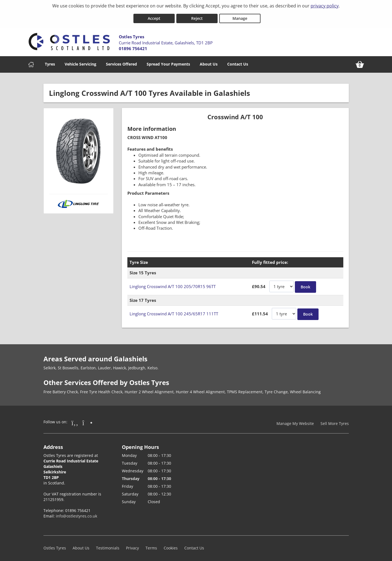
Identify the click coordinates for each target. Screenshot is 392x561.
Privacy (132, 546)
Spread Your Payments (168, 62)
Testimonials (108, 546)
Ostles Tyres (55, 546)
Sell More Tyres (335, 421)
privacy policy (325, 6)
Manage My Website (295, 421)
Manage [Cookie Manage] (240, 16)
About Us (209, 62)
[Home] (31, 62)
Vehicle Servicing (80, 62)
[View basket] (360, 62)
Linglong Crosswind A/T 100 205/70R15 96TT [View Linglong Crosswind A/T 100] (173, 284)
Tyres (50, 62)
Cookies (171, 546)
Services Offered (121, 62)
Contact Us (238, 62)
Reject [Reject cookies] (197, 16)
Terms (151, 546)
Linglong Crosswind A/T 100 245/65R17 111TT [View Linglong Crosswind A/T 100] (174, 311)
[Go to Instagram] (87, 420)
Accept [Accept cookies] (154, 16)
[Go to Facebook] (75, 420)
